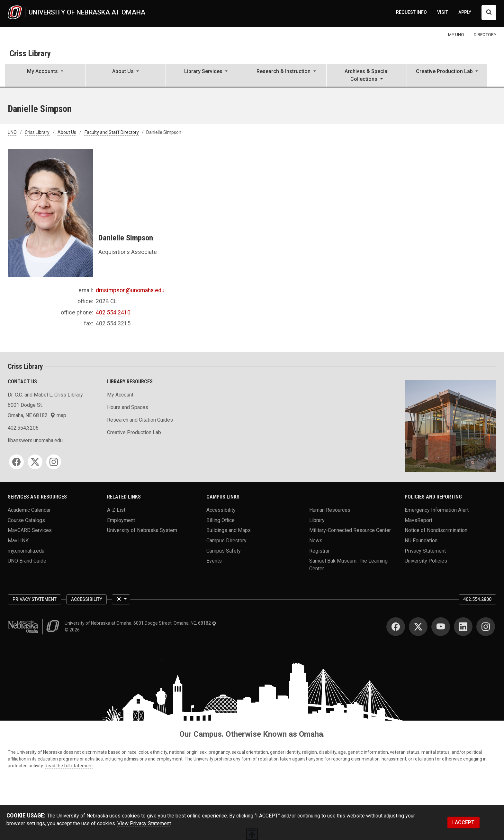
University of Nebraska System (142, 530)
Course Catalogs (26, 520)
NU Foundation (421, 541)
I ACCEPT (463, 822)
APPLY (465, 12)
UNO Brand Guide (27, 561)
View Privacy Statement (144, 823)
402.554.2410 (113, 313)
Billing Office (221, 520)
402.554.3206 (23, 428)
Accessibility (221, 510)
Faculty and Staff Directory (112, 132)
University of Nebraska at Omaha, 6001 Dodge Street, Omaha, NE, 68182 (140, 623)
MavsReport (419, 520)
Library (317, 520)
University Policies (426, 561)
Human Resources (330, 510)
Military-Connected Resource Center (350, 530)
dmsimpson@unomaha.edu (130, 290)
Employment (121, 520)
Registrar (319, 551)
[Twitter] (35, 462)
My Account (120, 395)
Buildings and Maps (229, 530)
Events (214, 561)
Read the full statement (69, 766)
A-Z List (116, 510)
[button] (45, 76)
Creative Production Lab (134, 432)
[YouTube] (441, 627)
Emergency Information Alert (437, 510)
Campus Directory (226, 541)
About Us (67, 132)
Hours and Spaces (128, 407)
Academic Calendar (29, 510)
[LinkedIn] (463, 627)
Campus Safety (224, 551)
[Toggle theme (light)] (121, 600)
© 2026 (73, 630)
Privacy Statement (425, 551)
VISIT (443, 12)
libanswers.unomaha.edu (35, 440)
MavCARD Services (30, 530)
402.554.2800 (477, 599)
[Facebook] (16, 462)
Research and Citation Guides (140, 420)
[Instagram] (54, 462)
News (316, 541)
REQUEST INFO (411, 12)
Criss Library (30, 53)
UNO (12, 132)
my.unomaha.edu (26, 551)
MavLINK (18, 541)
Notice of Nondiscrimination (436, 530)
